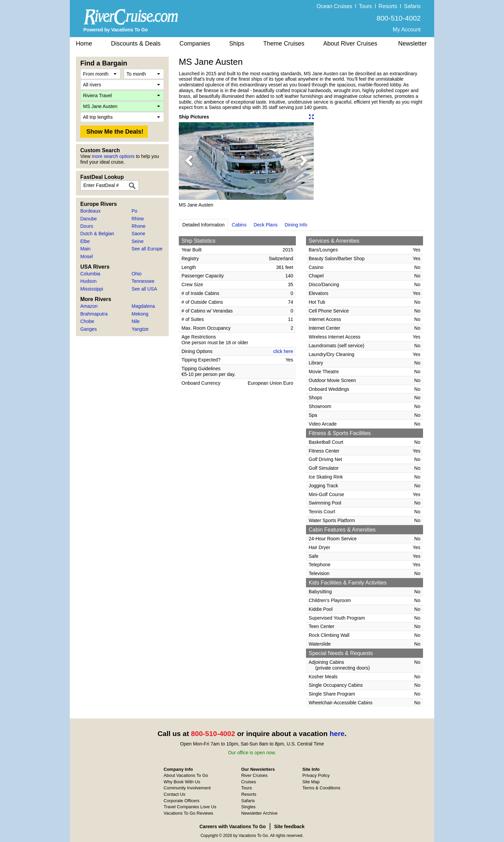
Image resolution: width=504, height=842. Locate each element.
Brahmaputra (94, 314)
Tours (365, 6)
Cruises (249, 782)
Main (85, 249)
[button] (189, 161)
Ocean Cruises (334, 6)
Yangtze (140, 329)
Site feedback (289, 826)
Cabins (239, 225)
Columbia (90, 274)
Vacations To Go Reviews (188, 813)
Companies (195, 44)
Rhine (138, 219)
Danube (89, 219)
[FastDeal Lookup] (132, 185)
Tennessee (143, 281)
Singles (248, 807)
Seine (138, 241)
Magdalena (143, 306)
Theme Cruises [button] (284, 44)
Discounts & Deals (136, 44)
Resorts (388, 6)
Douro (87, 226)
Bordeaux (90, 211)
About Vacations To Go (186, 775)
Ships (237, 44)
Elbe (85, 241)
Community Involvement (187, 788)
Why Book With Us (182, 782)
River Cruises (254, 775)
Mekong (140, 314)
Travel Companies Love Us (190, 807)
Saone (138, 234)
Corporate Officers (181, 801)
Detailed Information (204, 225)
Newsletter (412, 44)
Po (134, 211)
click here (283, 351)
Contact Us (174, 794)
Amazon (89, 306)
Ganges (89, 329)
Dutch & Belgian (97, 234)
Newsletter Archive (259, 813)
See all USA (144, 289)
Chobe (87, 321)
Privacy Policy (316, 775)
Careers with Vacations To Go (233, 826)
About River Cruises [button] (350, 44)
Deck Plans (266, 225)
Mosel (87, 256)
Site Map (311, 782)
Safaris (412, 6)
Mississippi (92, 289)
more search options (113, 156)
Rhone (138, 226)
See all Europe (147, 249)
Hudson (88, 281)
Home (84, 44)
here (337, 734)
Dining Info (296, 225)
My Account (407, 30)
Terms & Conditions (321, 788)
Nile (136, 321)
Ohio (137, 274)
